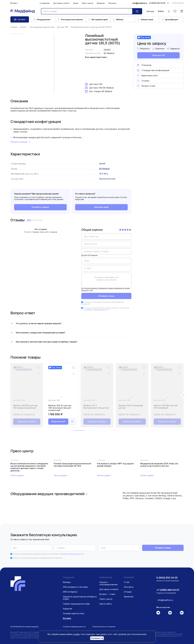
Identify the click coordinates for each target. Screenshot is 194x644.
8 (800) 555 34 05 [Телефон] (157, 3)
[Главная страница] (23, 11)
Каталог (67, 618)
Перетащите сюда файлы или (106, 279)
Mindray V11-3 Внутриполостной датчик (96, 407)
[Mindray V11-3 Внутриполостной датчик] (97, 383)
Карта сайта (105, 604)
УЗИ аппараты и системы (75, 587)
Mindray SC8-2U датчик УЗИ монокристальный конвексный (60, 408)
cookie (76, 634)
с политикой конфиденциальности (96, 310)
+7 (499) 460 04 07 (168, 590)
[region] (106, 259)
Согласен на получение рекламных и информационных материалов (103, 303)
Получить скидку (40, 207)
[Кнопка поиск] (137, 11)
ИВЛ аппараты (70, 592)
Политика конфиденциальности (74, 627)
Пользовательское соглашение (104, 627)
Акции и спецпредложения (108, 583)
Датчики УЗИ (19, 400)
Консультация (101, 207)
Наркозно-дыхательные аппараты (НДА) (80, 598)
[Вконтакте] (182, 613)
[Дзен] (170, 613)
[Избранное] (175, 11)
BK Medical (109, 53)
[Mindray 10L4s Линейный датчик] (132, 383)
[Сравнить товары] (169, 11)
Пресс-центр (88, 3)
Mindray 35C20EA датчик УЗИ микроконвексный (25, 407)
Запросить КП (158, 55)
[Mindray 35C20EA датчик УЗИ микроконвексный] (27, 383)
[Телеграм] (158, 613)
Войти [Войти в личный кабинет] (161, 11)
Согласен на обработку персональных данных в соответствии (106, 309)
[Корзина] (182, 11)
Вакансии (101, 3)
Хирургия (67, 609)
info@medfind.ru (140, 3)
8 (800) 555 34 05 (167, 578)
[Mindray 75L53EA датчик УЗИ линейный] (167, 383)
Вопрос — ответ (107, 594)
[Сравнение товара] (39, 374)
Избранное (143, 49)
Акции (76, 3)
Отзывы (128, 592)
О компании (45, 3)
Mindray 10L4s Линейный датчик (131, 407)
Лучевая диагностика (73, 613)
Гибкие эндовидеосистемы (76, 604)
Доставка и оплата (61, 3)
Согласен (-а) (97, 638)
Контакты (112, 3)
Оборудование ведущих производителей (49, 494)
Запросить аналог (27, 422)
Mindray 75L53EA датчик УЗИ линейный (166, 407)
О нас (127, 582)
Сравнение (158, 49)
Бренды (150, 11)
